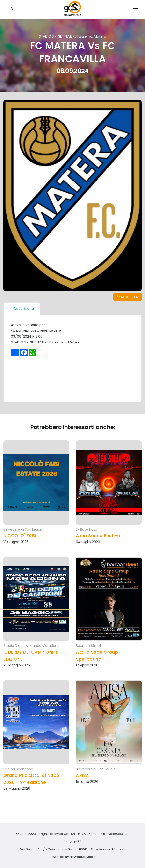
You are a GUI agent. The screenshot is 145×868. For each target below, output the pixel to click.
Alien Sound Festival (99, 535)
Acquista (127, 297)
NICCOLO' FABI (20, 535)
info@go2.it (73, 841)
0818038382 (117, 834)
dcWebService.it (83, 857)
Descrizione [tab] (22, 309)
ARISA (83, 775)
